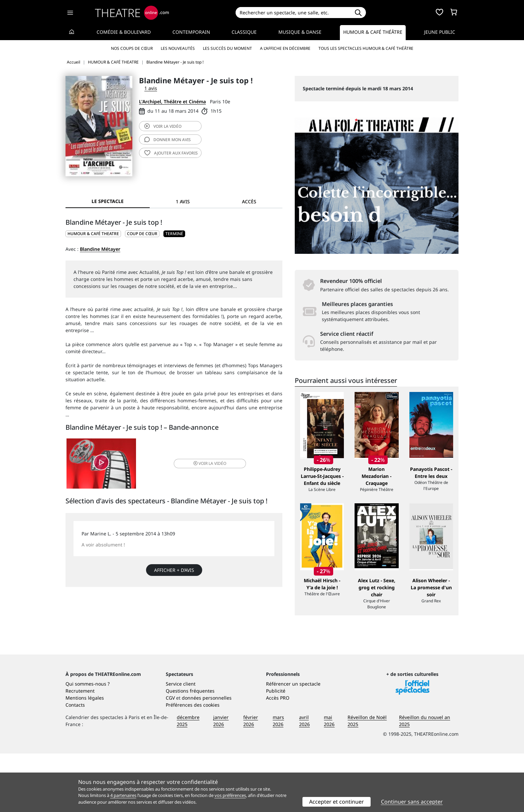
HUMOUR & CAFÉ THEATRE (93, 234)
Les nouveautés (178, 48)
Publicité (276, 749)
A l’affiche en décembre (285, 48)
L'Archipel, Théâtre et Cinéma (172, 101)
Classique (244, 32)
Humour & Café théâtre (373, 32)
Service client (181, 742)
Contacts (75, 763)
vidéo (163, 126)
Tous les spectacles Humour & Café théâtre (366, 48)
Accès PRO (278, 756)
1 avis (151, 88)
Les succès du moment (227, 48)
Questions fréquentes (190, 749)
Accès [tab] (249, 201)
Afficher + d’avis (174, 570)
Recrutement (80, 749)
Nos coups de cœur (132, 48)
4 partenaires (123, 795)
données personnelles (207, 756)
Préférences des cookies (193, 763)
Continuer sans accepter (412, 802)
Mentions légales (85, 756)
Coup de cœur (142, 234)
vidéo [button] (210, 463)
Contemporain (191, 32)
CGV (170, 756)
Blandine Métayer (100, 249)
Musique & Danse (300, 32)
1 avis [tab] (183, 201)
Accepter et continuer (337, 802)
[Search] (293, 13)
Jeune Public (440, 32)
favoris (171, 153)
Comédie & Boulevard (124, 32)
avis (168, 140)
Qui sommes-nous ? (88, 742)
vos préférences (230, 795)
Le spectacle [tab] (108, 201)
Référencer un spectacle (293, 742)
